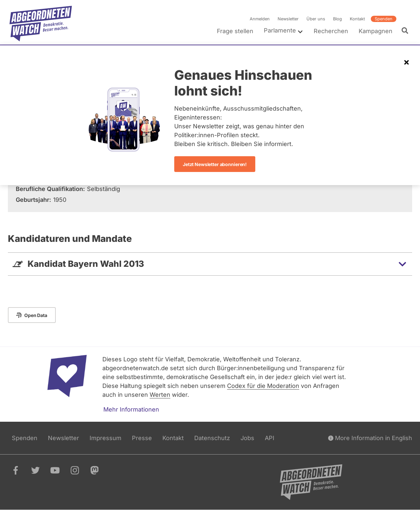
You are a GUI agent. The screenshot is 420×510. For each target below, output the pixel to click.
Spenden (384, 19)
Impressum (105, 438)
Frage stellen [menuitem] (235, 31)
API (270, 438)
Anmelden (260, 19)
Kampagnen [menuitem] (376, 31)
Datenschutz (212, 438)
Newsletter (288, 19)
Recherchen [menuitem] (331, 31)
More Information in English (370, 438)
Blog (337, 19)
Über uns (316, 19)
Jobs (247, 438)
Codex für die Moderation (263, 386)
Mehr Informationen (131, 409)
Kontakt (357, 19)
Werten (160, 395)
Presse (142, 438)
